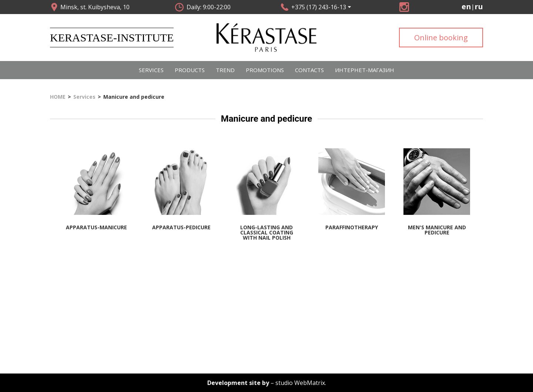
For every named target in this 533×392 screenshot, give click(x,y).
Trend (225, 70)
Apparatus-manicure (96, 227)
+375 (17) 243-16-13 (319, 7)
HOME (58, 97)
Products (190, 70)
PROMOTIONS (265, 70)
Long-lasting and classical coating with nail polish (267, 232)
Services (151, 70)
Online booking (441, 38)
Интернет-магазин (365, 70)
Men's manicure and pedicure (437, 230)
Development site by (238, 383)
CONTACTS (309, 70)
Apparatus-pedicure (181, 227)
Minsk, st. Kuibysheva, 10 (95, 7)
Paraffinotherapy (352, 227)
